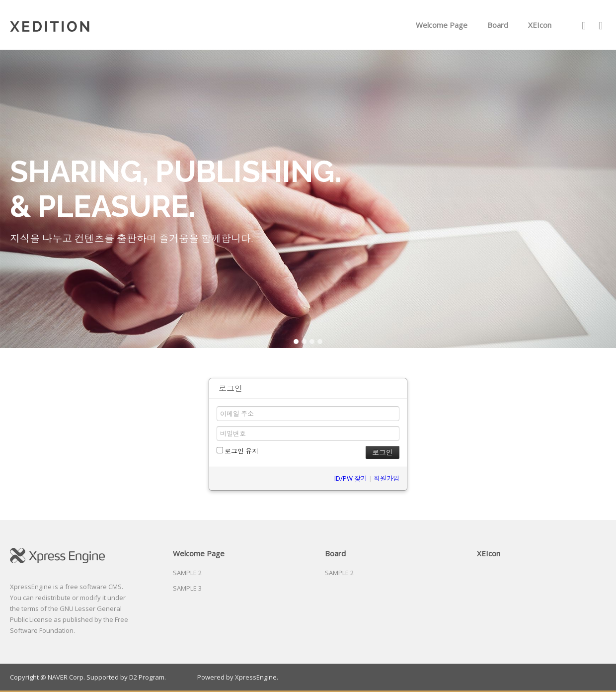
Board (498, 25)
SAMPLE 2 (187, 573)
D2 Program (147, 677)
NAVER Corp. (66, 677)
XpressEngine (256, 677)
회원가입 (386, 478)
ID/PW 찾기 (351, 478)
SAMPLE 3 (187, 588)
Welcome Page (442, 25)
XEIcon (540, 25)
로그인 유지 (237, 451)
